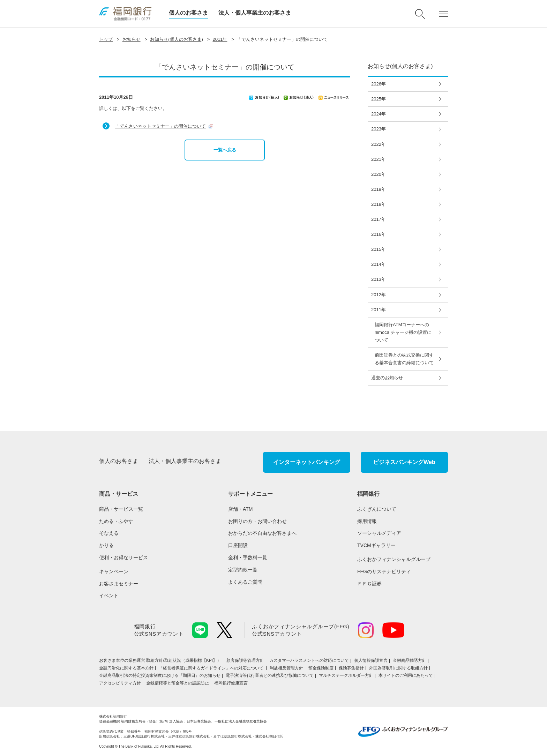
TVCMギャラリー (376, 545)
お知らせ (132, 39)
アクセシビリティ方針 (120, 683)
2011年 (220, 39)
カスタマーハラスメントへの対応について (309, 660)
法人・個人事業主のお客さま (255, 13)
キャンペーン (114, 571)
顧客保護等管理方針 (245, 660)
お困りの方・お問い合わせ (257, 521)
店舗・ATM (241, 509)
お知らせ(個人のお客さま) (177, 39)
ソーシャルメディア (379, 533)
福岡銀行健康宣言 (231, 683)
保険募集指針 (351, 668)
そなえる (109, 533)
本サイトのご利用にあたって (406, 675)
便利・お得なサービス (123, 557)
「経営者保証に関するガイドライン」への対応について (212, 668)
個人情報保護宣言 (371, 660)
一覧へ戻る (225, 150)
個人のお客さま (188, 13)
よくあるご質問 (245, 582)
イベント (109, 596)
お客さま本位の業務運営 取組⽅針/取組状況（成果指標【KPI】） (160, 660)
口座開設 (238, 545)
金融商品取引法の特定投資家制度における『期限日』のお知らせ (160, 675)
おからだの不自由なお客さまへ (262, 533)
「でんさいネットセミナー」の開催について (160, 126)
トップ (106, 39)
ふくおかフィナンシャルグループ (394, 559)
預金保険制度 (321, 668)
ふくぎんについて (377, 509)
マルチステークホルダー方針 (346, 675)
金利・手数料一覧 (248, 557)
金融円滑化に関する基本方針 (126, 668)
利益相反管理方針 (286, 668)
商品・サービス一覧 (121, 509)
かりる (106, 545)
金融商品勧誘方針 (410, 660)
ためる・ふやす (116, 521)
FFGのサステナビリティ (384, 571)
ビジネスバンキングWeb (404, 462)
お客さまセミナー (119, 584)
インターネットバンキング (307, 462)
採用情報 (367, 521)
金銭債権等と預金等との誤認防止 (178, 683)
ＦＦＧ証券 (369, 584)
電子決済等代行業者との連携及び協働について (270, 675)
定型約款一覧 (243, 570)
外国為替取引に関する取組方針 (398, 668)
